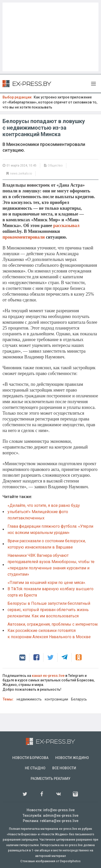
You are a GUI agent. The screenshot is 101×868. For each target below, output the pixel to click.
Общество (55, 166)
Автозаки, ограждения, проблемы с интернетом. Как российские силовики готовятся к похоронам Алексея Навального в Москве (53, 631)
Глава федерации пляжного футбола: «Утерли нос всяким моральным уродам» (50, 529)
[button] (22, 658)
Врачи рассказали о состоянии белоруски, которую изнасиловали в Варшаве (47, 544)
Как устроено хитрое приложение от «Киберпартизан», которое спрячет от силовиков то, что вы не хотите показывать (50, 102)
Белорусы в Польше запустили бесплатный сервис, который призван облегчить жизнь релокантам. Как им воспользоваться (49, 610)
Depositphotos (70, 861)
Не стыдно (35, 768)
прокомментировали (24, 237)
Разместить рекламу (51, 779)
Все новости (64, 768)
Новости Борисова (30, 758)
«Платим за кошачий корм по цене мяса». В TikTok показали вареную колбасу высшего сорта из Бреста (51, 589)
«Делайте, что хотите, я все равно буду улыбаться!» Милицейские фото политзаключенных (44, 512)
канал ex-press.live (48, 676)
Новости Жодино (72, 758)
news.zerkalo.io (21, 174)
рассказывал (66, 226)
